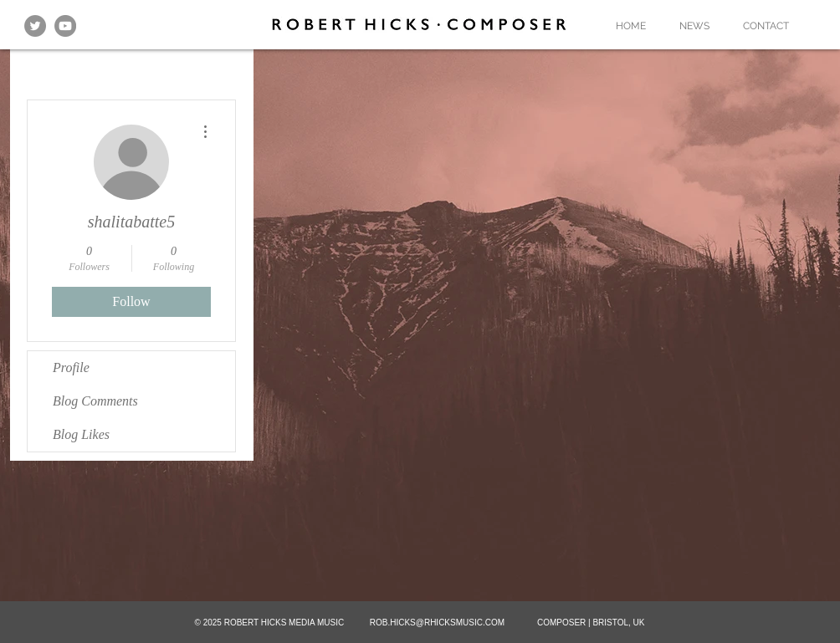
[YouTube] (65, 26)
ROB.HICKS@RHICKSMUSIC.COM (437, 623)
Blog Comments (95, 401)
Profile (71, 367)
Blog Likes (81, 434)
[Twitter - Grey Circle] (35, 26)
